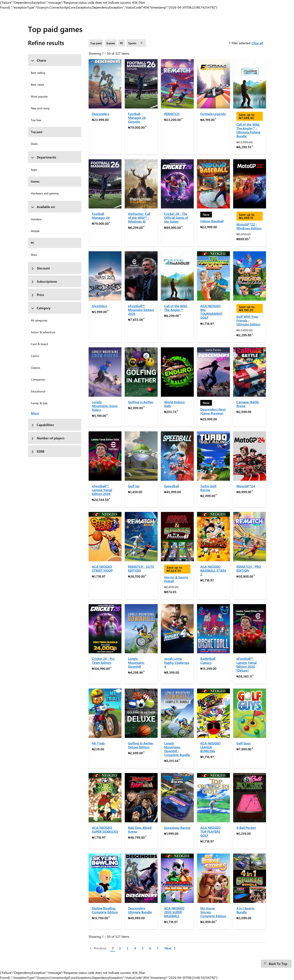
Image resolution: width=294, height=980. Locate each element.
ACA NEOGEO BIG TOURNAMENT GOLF (211, 312)
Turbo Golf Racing (208, 488)
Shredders (100, 306)
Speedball (172, 486)
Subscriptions (44, 281)
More (35, 413)
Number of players (48, 438)
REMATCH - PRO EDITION (249, 568)
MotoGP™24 (246, 486)
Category (41, 308)
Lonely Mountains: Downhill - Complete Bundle (177, 749)
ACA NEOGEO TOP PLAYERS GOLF (210, 831)
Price (37, 295)
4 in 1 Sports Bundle (245, 910)
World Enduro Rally (174, 404)
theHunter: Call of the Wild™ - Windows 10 (139, 218)
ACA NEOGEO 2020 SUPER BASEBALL (174, 912)
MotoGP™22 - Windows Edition (249, 226)
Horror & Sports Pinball (176, 579)
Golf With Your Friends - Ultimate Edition (248, 320)
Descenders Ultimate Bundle (140, 910)
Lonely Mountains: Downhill (136, 662)
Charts (38, 60)
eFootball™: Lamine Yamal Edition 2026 (102, 490)
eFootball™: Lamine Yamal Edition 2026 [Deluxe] (247, 664)
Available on (43, 207)
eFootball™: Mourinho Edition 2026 (141, 310)
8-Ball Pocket (246, 828)
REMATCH (172, 114)
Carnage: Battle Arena (248, 404)
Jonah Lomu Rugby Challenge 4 (177, 662)
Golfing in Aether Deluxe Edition (141, 745)
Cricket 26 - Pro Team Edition (103, 660)
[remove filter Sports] (142, 43)
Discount (40, 268)
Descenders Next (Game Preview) (213, 411)
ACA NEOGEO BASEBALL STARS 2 (213, 570)
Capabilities (42, 425)
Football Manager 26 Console (137, 118)
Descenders (101, 114)
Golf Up (134, 486)
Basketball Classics (208, 660)
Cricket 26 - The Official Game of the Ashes (176, 218)
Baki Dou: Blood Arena (140, 829)
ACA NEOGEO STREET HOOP (102, 568)
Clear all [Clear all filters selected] (257, 43)
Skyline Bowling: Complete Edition (105, 910)
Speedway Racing (177, 828)
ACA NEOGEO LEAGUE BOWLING (210, 747)
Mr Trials (98, 743)
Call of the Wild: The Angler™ (176, 308)
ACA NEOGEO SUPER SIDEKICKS (105, 829)
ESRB (38, 451)
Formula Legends (213, 114)
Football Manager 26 (101, 216)
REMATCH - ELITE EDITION (141, 568)
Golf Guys (244, 743)
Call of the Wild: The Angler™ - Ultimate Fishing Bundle (248, 130)
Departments (43, 157)
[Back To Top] (276, 964)
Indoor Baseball (212, 221)
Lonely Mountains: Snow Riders (105, 406)
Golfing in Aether (141, 402)
